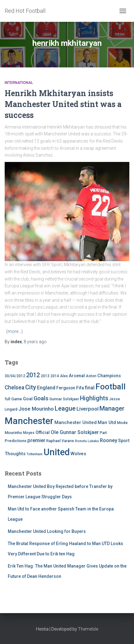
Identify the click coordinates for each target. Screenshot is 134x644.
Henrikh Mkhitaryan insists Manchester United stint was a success (63, 104)
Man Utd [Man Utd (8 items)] (107, 422)
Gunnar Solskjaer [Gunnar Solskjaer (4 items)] (64, 399)
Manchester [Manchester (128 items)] (29, 421)
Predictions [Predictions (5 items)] (16, 441)
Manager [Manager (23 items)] (112, 408)
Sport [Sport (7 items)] (124, 441)
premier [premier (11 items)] (36, 440)
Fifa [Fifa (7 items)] (80, 388)
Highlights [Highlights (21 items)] (94, 398)
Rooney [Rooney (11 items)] (109, 440)
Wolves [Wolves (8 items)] (78, 454)
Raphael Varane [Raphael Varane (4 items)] (60, 441)
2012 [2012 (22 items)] (33, 375)
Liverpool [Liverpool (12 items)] (88, 409)
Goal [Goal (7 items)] (28, 399)
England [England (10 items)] (46, 388)
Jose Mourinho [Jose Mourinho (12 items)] (36, 409)
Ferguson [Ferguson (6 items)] (66, 388)
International (19, 83)
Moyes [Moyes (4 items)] (29, 433)
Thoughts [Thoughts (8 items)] (15, 454)
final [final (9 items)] (90, 388)
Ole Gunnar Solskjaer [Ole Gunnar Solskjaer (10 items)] (75, 432)
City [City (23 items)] (31, 387)
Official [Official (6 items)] (43, 432)
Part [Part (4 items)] (103, 433)
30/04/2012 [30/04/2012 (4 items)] (15, 376)
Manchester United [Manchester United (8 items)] (76, 422)
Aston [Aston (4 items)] (91, 376)
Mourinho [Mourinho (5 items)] (13, 433)
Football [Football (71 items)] (111, 387)
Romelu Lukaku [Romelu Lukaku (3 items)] (87, 441)
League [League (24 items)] (65, 408)
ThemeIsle (88, 629)
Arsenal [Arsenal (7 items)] (77, 376)
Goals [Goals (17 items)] (41, 398)
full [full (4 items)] (7, 399)
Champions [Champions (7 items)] (109, 376)
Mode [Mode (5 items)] (122, 423)
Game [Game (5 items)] (17, 399)
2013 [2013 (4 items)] (45, 376)
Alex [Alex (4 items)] (64, 376)
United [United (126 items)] (57, 452)
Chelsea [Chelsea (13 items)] (14, 388)
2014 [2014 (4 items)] (55, 376)
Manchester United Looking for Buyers (47, 531)
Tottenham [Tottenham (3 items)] (35, 454)
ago (35, 342)
